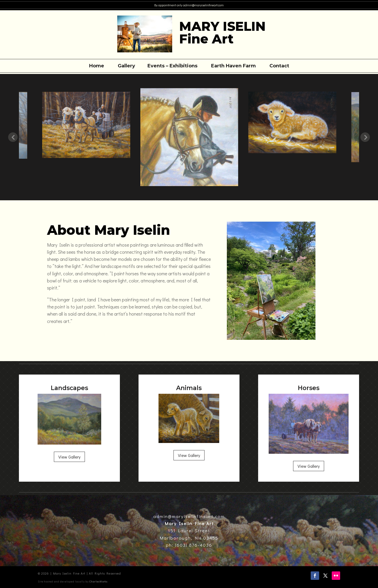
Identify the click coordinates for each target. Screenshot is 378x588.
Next (365, 137)
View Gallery (69, 457)
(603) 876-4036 (193, 545)
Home (97, 66)
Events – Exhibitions (172, 66)
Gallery (126, 66)
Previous (13, 137)
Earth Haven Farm (233, 66)
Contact (279, 66)
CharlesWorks (98, 582)
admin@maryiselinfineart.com (203, 5)
